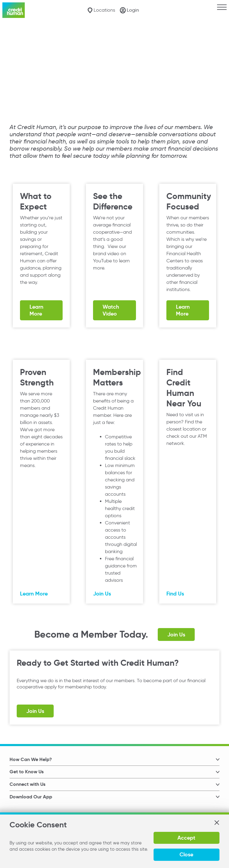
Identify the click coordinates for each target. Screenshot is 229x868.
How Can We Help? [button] (31, 759)
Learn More (36, 310)
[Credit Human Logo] (14, 10)
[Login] (129, 10)
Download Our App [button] (31, 797)
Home (10, 33)
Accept (186, 838)
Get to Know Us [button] (27, 772)
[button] (216, 823)
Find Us (175, 594)
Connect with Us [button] (27, 784)
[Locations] (101, 10)
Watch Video (111, 310)
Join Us (102, 594)
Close (186, 854)
